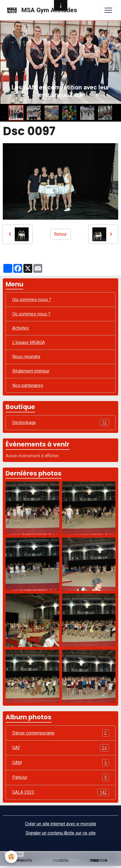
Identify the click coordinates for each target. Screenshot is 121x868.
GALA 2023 (61, 792)
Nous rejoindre (26, 357)
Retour (60, 234)
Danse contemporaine (61, 733)
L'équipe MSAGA (29, 342)
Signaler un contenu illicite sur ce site (61, 833)
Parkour (61, 777)
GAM (61, 763)
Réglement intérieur (31, 371)
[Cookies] (11, 857)
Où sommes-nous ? (31, 314)
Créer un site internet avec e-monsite (61, 824)
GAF (61, 748)
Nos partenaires (28, 385)
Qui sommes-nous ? (32, 300)
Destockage (61, 423)
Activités (21, 328)
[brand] (41, 10)
